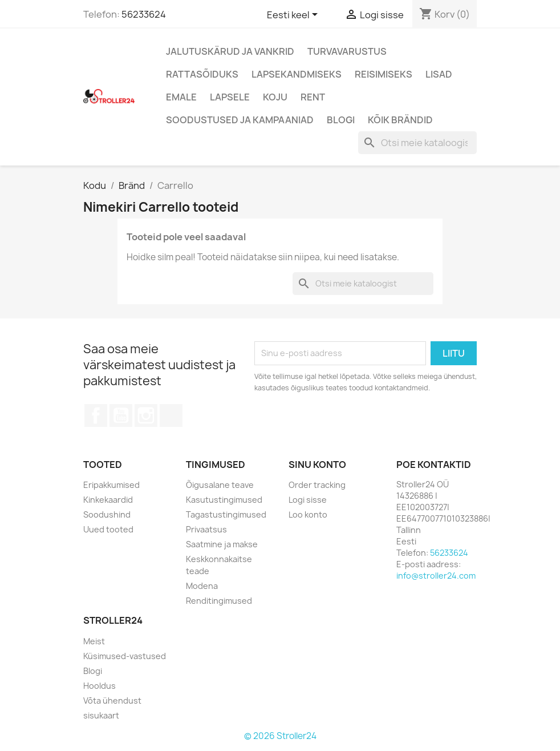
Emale (181, 97)
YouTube (121, 415)
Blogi (341, 120)
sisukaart (101, 715)
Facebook (96, 415)
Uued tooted (108, 529)
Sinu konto (317, 465)
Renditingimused (219, 601)
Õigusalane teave (220, 485)
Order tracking (317, 485)
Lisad (439, 74)
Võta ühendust (112, 700)
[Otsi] (417, 143)
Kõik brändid (400, 120)
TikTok (171, 415)
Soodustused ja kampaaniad (240, 120)
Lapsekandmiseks (297, 74)
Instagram (146, 415)
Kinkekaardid (108, 500)
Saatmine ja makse (222, 544)
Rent (313, 97)
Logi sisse (308, 500)
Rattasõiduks (202, 74)
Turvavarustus (347, 51)
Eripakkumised (111, 485)
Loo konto (308, 514)
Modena (202, 586)
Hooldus (100, 686)
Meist (94, 641)
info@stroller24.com (436, 576)
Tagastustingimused (226, 514)
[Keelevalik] (294, 15)
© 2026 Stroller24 (280, 736)
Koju (275, 97)
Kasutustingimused (224, 500)
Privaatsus (206, 529)
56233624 (144, 14)
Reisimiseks (384, 74)
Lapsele (230, 97)
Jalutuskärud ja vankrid (230, 51)
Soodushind (107, 514)
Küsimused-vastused (125, 656)
